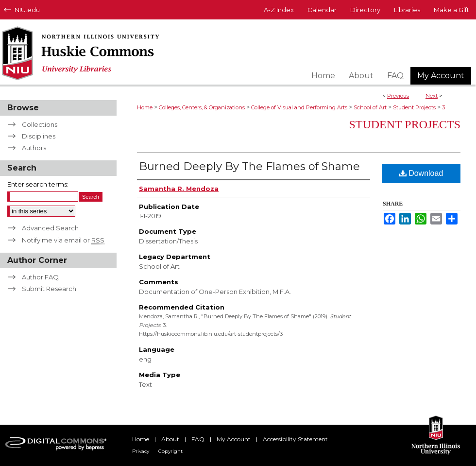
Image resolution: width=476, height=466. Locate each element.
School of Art (370, 107)
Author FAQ (40, 277)
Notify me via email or (63, 240)
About (170, 439)
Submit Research (49, 289)
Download (421, 173)
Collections (40, 124)
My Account (234, 439)
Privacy (141, 451)
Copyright (170, 451)
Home (145, 107)
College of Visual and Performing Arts (299, 107)
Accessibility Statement (295, 439)
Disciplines (39, 136)
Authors (34, 148)
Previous (398, 96)
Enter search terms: (38, 184)
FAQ (198, 439)
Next (432, 96)
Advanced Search (50, 228)
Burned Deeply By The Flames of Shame (249, 166)
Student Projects (414, 107)
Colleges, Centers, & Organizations (202, 107)
